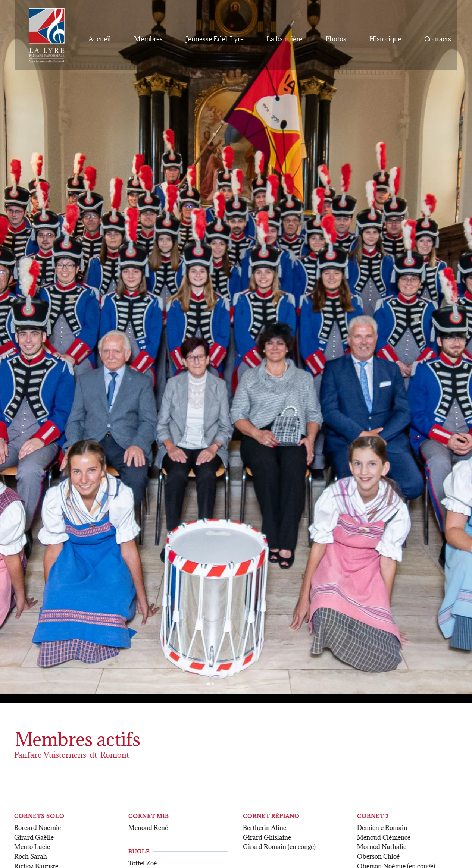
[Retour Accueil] (43, 39)
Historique (385, 39)
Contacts (438, 39)
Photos (336, 39)
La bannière (284, 39)
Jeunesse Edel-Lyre (215, 39)
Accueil (100, 39)
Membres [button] (148, 39)
